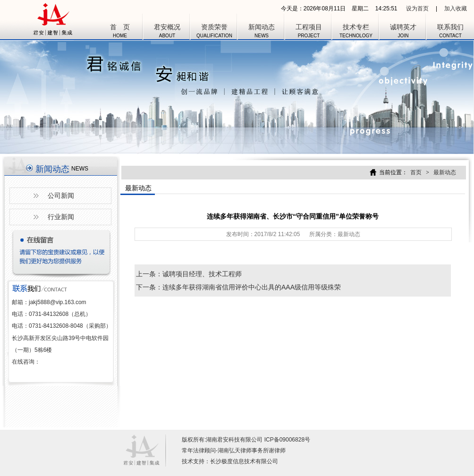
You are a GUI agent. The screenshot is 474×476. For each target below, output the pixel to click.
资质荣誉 (214, 32)
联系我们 (450, 32)
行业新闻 (61, 217)
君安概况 (167, 32)
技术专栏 (356, 32)
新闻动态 (262, 32)
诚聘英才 (403, 32)
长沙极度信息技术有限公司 (244, 461)
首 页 (120, 32)
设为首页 (417, 8)
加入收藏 (456, 8)
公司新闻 (61, 195)
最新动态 (445, 172)
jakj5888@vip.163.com (58, 302)
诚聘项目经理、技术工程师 (202, 274)
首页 (416, 172)
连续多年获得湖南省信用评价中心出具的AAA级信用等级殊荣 (252, 287)
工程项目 (309, 32)
